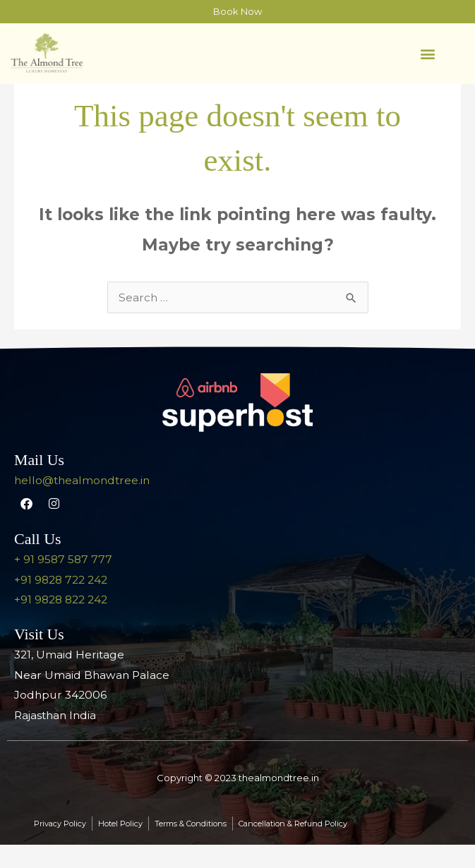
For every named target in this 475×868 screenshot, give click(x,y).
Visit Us (39, 657)
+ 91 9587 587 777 (63, 583)
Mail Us (40, 483)
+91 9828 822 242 (61, 623)
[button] (427, 53)
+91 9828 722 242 (61, 603)
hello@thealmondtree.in (82, 504)
